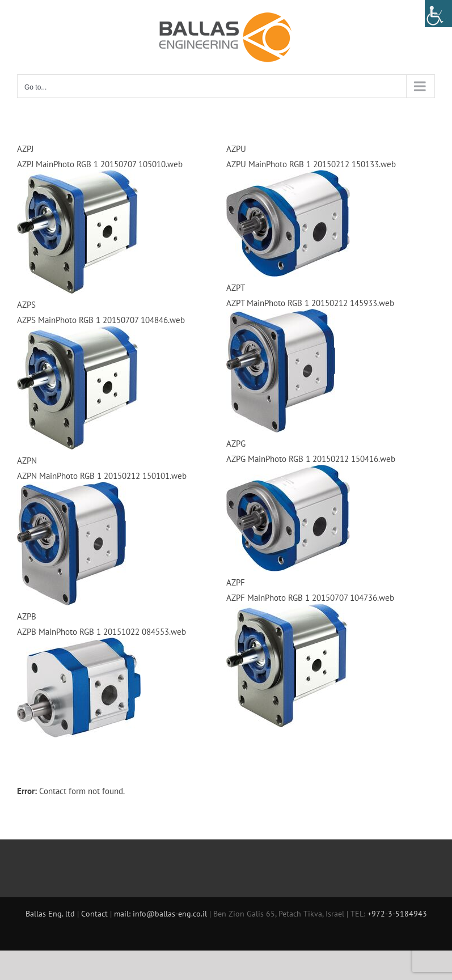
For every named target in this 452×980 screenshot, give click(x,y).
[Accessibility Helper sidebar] (438, 14)
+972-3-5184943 (397, 914)
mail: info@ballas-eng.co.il (160, 914)
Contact (96, 914)
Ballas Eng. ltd (51, 914)
